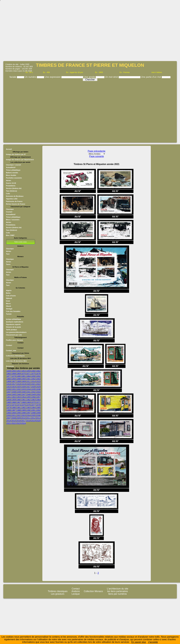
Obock (9, 306)
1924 (14, 387)
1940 (24, 392)
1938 (14, 392)
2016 (19, 421)
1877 (9, 376)
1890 (33, 376)
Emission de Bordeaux (15, 196)
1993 (9, 413)
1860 (33, 371)
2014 (9, 421)
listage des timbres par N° (16, 154)
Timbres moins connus (20, 242)
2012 (33, 418)
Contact (9, 345)
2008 (14, 418)
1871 (28, 374)
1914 (33, 381)
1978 (38, 405)
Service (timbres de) (14, 188)
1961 (24, 400)
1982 (24, 408)
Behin (8, 293)
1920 (28, 384)
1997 (28, 413)
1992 (38, 410)
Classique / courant (14, 165)
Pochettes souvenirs (14, 178)
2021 (9, 423)
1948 (28, 394)
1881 (24, 376)
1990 (28, 410)
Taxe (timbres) (12, 191)
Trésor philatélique (13, 170)
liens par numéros (117, 594)
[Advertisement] (27, 32)
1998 (33, 413)
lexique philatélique (14, 319)
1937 (9, 392)
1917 (14, 384)
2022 (14, 423)
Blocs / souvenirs (13, 220)
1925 (19, 387)
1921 (33, 384)
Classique (10, 209)
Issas (8, 301)
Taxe (8, 254)
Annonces (10, 366)
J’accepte (153, 642)
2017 (24, 421)
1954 (24, 397)
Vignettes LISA (12, 199)
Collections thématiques (15, 356)
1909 (24, 381)
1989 (24, 410)
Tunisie (9, 314)
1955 (28, 397)
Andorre (76, 591)
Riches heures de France (16, 204)
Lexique (76, 594)
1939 (19, 392)
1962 (28, 400)
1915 (38, 381)
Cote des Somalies (13, 311)
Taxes (8, 264)
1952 (14, 397)
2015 (14, 421)
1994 (14, 413)
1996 (24, 413)
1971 (38, 402)
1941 (28, 392)
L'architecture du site (117, 589)
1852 (19, 371)
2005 (33, 415)
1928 (33, 387)
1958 (9, 400)
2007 (9, 418)
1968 (24, 402)
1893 (9, 379)
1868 (14, 374)
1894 (14, 379)
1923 (9, 387)
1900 (24, 379)
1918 (19, 384)
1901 (28, 379)
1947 (24, 394)
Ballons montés (12, 173)
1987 (14, 410)
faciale (13, 77)
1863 (9, 374)
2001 (14, 415)
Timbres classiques (58, 591)
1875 (33, 374)
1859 (28, 371)
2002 (19, 415)
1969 (28, 402)
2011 (28, 418)
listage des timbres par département (20, 160)
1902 (33, 379)
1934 (28, 389)
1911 (28, 381)
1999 (38, 413)
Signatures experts (13, 324)
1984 (33, 408)
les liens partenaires (118, 591)
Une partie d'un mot (151, 77)
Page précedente (97, 151)
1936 (38, 389)
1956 (33, 397)
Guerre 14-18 (11, 183)
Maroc (8, 304)
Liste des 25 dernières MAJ (16, 361)
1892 (38, 376)
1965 (9, 402)
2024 (24, 423)
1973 (14, 405)
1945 (14, 394)
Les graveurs (58, 594)
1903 (38, 379)
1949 (33, 394)
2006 (38, 415)
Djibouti (9, 298)
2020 (38, 421)
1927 (28, 387)
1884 (28, 376)
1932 (19, 389)
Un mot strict (112, 77)
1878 (14, 376)
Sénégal (9, 309)
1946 (19, 394)
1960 (19, 400)
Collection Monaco (93, 591)
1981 (19, 408)
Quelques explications (15, 322)
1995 (19, 413)
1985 (38, 408)
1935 (33, 389)
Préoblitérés (11, 186)
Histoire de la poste (14, 327)
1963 (33, 400)
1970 (33, 402)
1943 (38, 392)
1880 (19, 376)
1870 (24, 374)
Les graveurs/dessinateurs (16, 332)
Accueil (9, 149)
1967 (19, 402)
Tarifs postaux (12, 330)
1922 (38, 384)
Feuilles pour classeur (15, 340)
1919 (24, 384)
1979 (9, 408)
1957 (38, 397)
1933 (24, 389)
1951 (9, 397)
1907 (14, 381)
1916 (9, 384)
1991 (33, 410)
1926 (24, 387)
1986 (9, 410)
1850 (14, 371)
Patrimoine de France (14, 201)
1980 (14, 408)
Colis (8, 194)
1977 (33, 405)
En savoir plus (139, 642)
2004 (28, 415)
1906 (9, 381)
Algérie (9, 290)
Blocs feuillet (11, 175)
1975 (24, 405)
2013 (38, 418)
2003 (24, 415)
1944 (9, 394)
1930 (9, 389)
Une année (90, 77)
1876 (38, 374)
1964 (38, 400)
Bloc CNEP (10, 235)
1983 (28, 408)
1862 (38, 371)
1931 (14, 389)
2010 (24, 418)
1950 (38, 394)
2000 (9, 415)
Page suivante (97, 156)
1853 (24, 371)
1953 (19, 397)
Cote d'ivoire (11, 296)
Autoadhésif (11, 167)
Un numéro (31, 77)
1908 (19, 381)
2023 (19, 423)
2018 (28, 421)
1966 (14, 402)
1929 (38, 387)
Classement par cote (14, 335)
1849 (9, 371)
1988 (19, 410)
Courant (9, 212)
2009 (19, 418)
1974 (19, 405)
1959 (14, 400)
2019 (33, 421)
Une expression (53, 77)
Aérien (9, 180)
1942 (33, 392)
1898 (19, 379)
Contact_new (11, 351)
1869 (19, 374)
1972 (9, 405)
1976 (28, 405)
